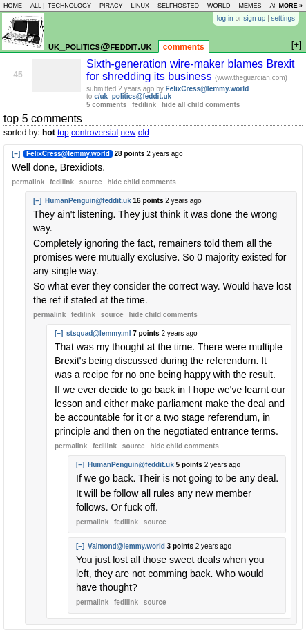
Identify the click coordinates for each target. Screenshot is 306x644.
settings (283, 18)
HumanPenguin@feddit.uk (88, 201)
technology (69, 6)
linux (140, 6)
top (63, 133)
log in (225, 18)
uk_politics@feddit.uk (100, 46)
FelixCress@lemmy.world (208, 89)
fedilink (144, 105)
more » (290, 6)
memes (250, 6)
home (13, 6)
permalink (28, 182)
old (144, 133)
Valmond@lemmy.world (126, 546)
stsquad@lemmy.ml (98, 333)
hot (49, 133)
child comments (141, 182)
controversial (95, 133)
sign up (254, 18)
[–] (16, 154)
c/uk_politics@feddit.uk (133, 96)
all (36, 6)
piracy (111, 6)
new (128, 133)
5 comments (106, 105)
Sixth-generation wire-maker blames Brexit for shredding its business (190, 70)
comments (184, 47)
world (219, 6)
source (91, 182)
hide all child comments (201, 105)
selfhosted (178, 6)
